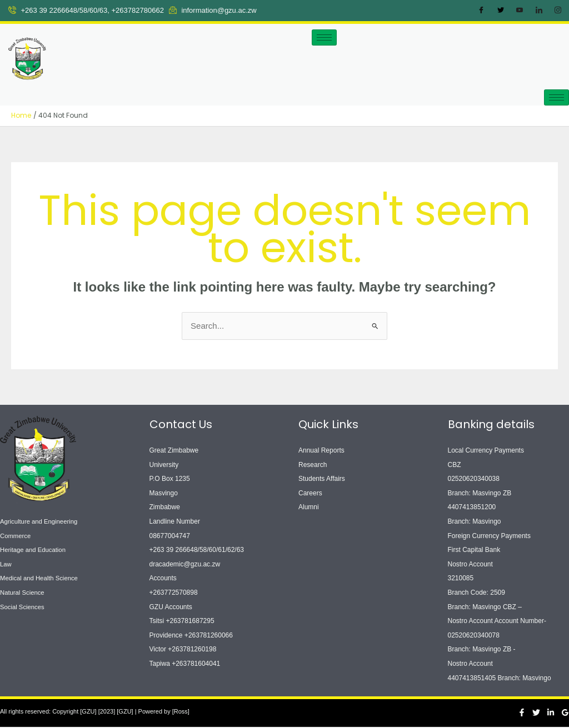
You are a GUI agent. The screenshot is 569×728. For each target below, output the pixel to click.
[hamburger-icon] (324, 37)
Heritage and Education (35, 551)
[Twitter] (501, 11)
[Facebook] (481, 11)
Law (6, 565)
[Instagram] (558, 11)
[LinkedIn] (539, 11)
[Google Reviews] (565, 713)
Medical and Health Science (41, 579)
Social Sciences (24, 607)
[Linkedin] (551, 713)
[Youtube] (520, 11)
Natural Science (24, 593)
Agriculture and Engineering (41, 522)
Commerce (16, 536)
